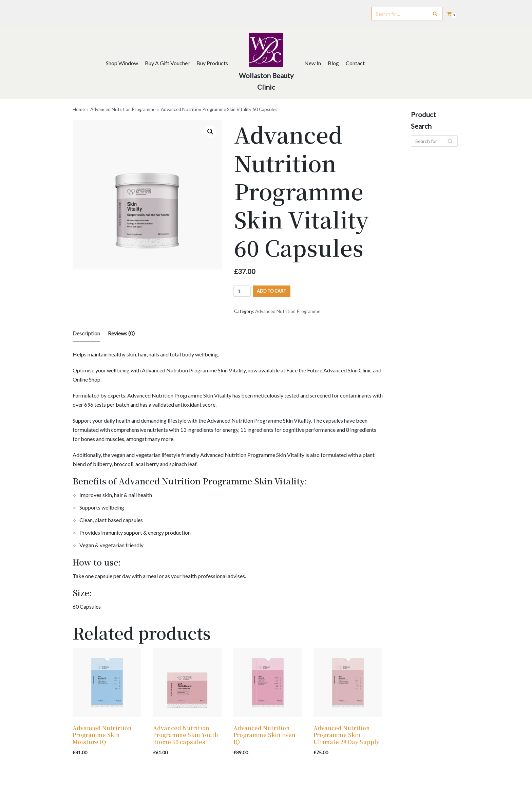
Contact (355, 63)
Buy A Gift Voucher (167, 63)
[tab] (86, 334)
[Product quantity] (242, 291)
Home (79, 109)
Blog (333, 63)
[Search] (407, 14)
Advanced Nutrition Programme (123, 109)
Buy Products (212, 63)
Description (86, 333)
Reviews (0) (121, 333)
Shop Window (122, 63)
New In (313, 63)
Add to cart (272, 291)
